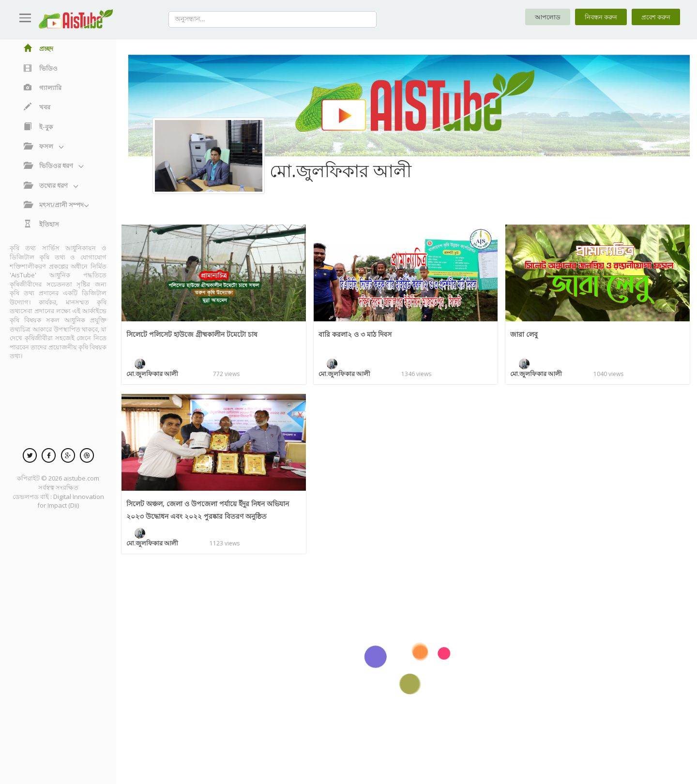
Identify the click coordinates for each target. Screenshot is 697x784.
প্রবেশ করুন (655, 17)
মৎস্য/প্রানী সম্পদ (56, 205)
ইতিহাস (41, 224)
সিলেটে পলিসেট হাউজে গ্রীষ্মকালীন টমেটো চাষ (195, 334)
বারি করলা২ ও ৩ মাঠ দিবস (357, 334)
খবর (37, 107)
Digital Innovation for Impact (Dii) (71, 501)
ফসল (44, 146)
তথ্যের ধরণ (51, 185)
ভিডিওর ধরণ (54, 166)
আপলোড (542, 17)
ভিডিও (41, 68)
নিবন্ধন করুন (597, 17)
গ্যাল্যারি (43, 88)
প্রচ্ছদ (38, 48)
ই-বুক (38, 127)
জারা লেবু (524, 334)
